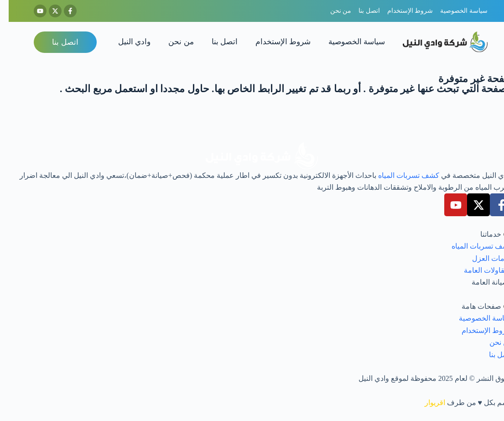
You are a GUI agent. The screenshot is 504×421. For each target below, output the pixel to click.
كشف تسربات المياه (400, 175)
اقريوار (426, 403)
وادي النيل (126, 42)
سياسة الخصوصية (348, 42)
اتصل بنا (216, 42)
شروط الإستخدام (274, 42)
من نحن (172, 42)
